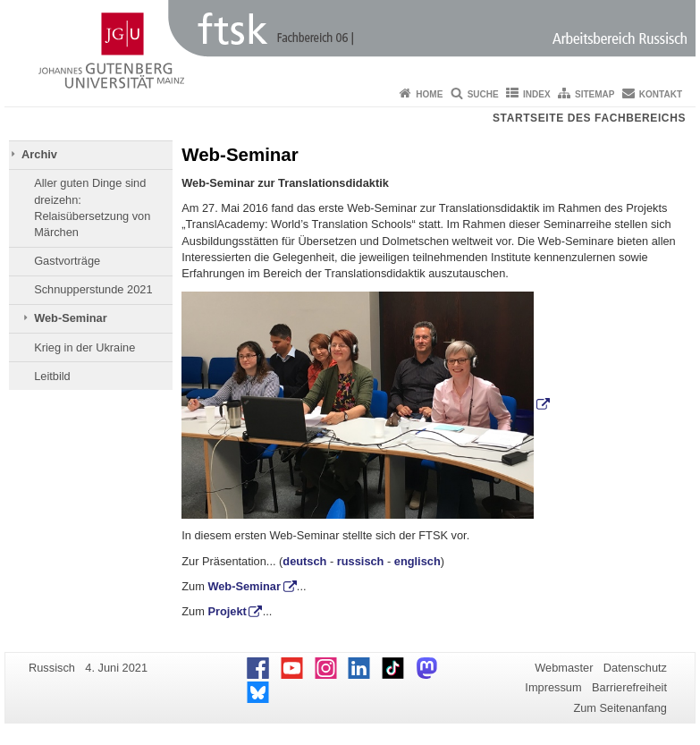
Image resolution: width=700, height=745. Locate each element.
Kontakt (661, 94)
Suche (483, 94)
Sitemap (595, 94)
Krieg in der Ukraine (84, 347)
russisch (361, 561)
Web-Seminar (71, 318)
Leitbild (52, 376)
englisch (417, 561)
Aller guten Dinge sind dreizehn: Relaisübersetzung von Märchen (92, 207)
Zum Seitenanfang (620, 708)
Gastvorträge (67, 261)
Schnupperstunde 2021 (93, 289)
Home (429, 94)
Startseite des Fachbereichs (589, 118)
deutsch (304, 561)
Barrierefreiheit (629, 687)
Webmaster (564, 668)
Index (537, 94)
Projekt (227, 611)
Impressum (553, 687)
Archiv (39, 154)
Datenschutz (635, 668)
